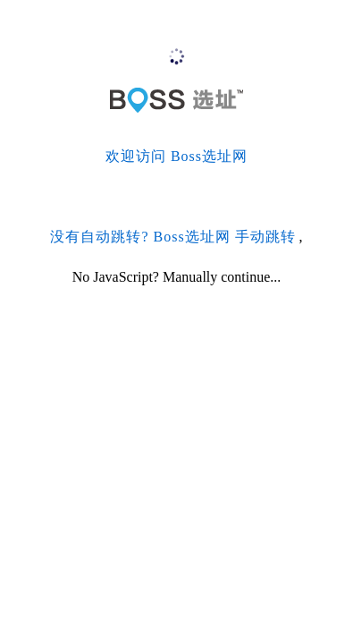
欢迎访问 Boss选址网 (176, 156)
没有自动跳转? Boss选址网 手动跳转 (172, 237)
